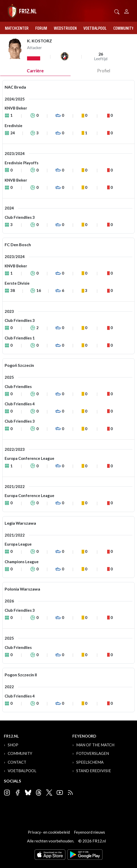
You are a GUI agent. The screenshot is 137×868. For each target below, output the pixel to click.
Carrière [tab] (35, 71)
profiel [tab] (104, 71)
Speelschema (90, 762)
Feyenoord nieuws (89, 832)
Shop (13, 745)
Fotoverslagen (93, 753)
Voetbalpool (95, 28)
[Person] (127, 11)
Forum (41, 28)
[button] (117, 11)
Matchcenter (17, 28)
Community (123, 28)
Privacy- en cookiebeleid (49, 832)
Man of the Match (95, 745)
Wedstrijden (65, 28)
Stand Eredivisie (94, 771)
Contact (17, 762)
